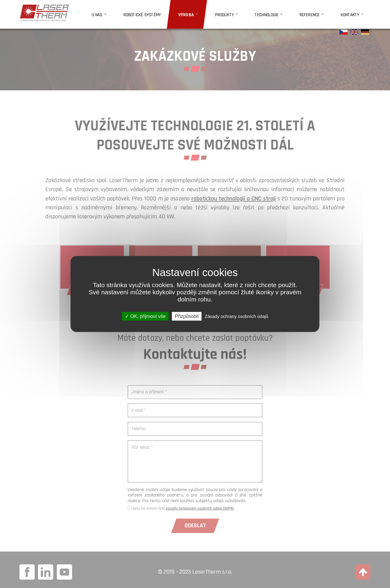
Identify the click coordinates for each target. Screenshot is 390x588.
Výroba (213, 12)
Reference (318, 12)
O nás (137, 12)
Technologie (281, 12)
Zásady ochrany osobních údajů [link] (236, 316)
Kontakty (353, 12)
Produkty (245, 12)
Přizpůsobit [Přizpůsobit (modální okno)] (187, 316)
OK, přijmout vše (145, 316)
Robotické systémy (176, 12)
